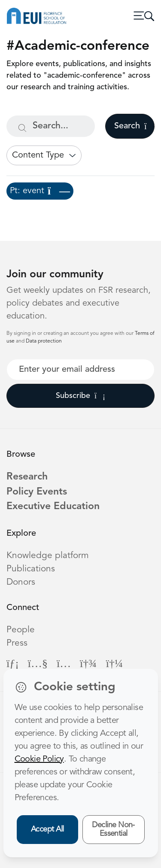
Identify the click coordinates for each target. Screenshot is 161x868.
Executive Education (53, 507)
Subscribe (80, 396)
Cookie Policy (39, 759)
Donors (21, 582)
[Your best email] (80, 370)
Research (27, 477)
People (21, 630)
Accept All (47, 829)
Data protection (44, 341)
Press (17, 643)
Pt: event (40, 191)
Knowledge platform (48, 556)
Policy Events (37, 492)
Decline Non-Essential (113, 830)
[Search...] (51, 126)
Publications (31, 569)
